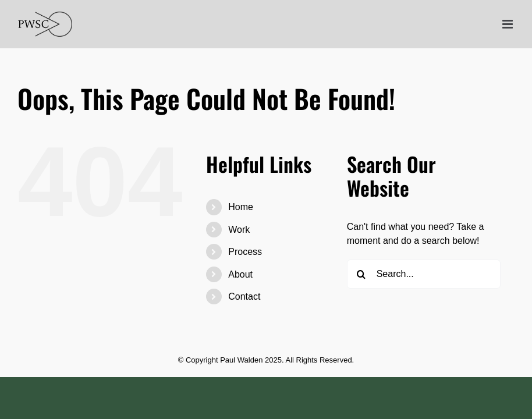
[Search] (361, 274)
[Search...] (424, 274)
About (240, 274)
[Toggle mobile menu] (508, 24)
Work (239, 230)
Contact (244, 297)
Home (241, 207)
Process (245, 252)
